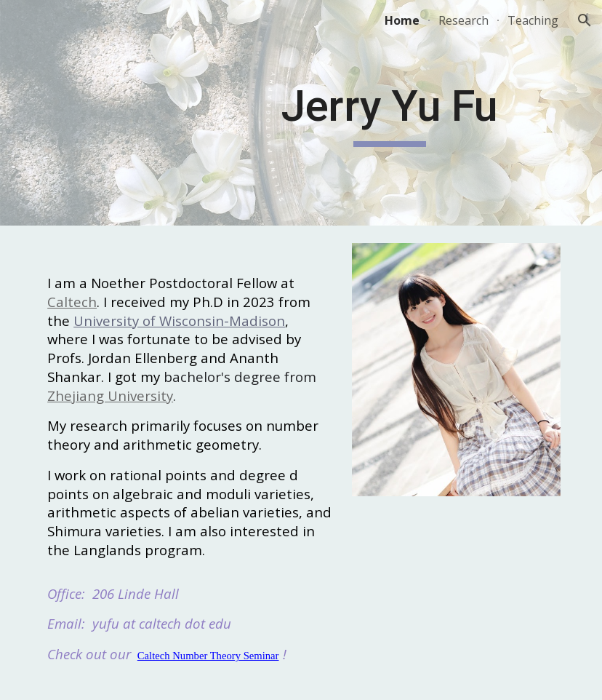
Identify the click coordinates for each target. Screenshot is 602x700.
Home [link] (402, 20)
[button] (585, 20)
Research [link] (463, 20)
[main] (390, 113)
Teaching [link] (533, 20)
